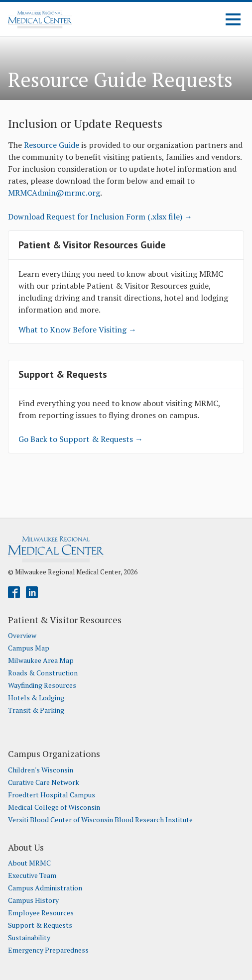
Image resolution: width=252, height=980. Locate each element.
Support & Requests (40, 925)
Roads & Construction (43, 673)
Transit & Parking (36, 710)
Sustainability (29, 938)
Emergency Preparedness (48, 950)
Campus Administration (45, 888)
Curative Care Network (44, 782)
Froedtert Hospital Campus (52, 795)
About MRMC (29, 863)
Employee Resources (41, 913)
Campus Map (29, 648)
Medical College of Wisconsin (54, 807)
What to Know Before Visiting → (77, 329)
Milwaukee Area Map (41, 660)
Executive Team (32, 875)
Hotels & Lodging (36, 698)
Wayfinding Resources (42, 685)
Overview (22, 636)
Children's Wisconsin (41, 770)
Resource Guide (52, 145)
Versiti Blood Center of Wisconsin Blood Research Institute (100, 820)
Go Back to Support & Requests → (81, 439)
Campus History (33, 900)
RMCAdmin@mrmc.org (58, 193)
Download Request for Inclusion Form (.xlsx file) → (100, 217)
